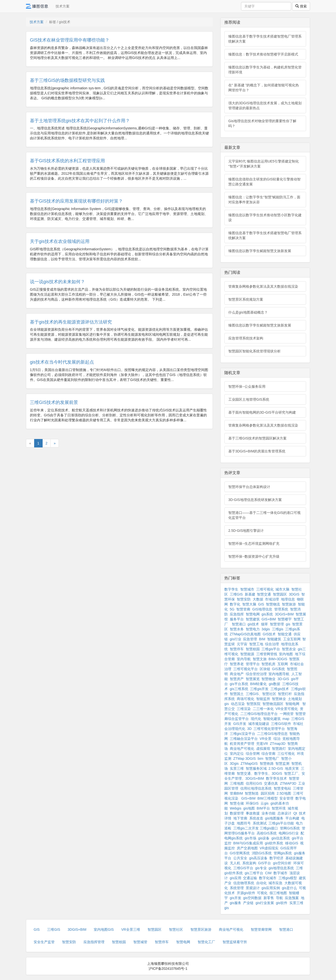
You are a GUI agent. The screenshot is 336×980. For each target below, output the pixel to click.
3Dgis (234, 763)
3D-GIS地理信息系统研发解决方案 (255, 500)
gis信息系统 (281, 838)
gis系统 (267, 614)
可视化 (262, 893)
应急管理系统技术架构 (246, 338)
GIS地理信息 (262, 609)
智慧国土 (237, 694)
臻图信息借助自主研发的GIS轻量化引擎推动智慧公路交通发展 (264, 182)
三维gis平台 (271, 649)
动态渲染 (238, 704)
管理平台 (253, 664)
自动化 (261, 883)
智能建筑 (274, 639)
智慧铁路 (267, 763)
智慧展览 (253, 679)
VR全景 (266, 739)
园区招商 (268, 793)
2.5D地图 (284, 793)
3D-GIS (283, 679)
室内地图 (286, 654)
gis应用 (236, 878)
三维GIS (236, 594)
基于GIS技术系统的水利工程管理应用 (67, 161)
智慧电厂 (272, 759)
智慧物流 (273, 604)
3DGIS (294, 594)
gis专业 (261, 868)
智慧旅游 (289, 604)
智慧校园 (253, 649)
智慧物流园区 (273, 704)
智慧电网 (253, 614)
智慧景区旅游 (201, 929)
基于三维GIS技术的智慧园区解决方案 (257, 438)
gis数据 (274, 684)
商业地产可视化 (242, 749)
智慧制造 (252, 793)
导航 (279, 898)
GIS (261, 604)
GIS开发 (240, 724)
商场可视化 (246, 699)
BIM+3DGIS (278, 659)
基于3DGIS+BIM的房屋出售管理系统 (257, 451)
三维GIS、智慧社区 (261, 694)
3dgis (266, 629)
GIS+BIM (269, 619)
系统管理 (237, 888)
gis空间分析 (282, 863)
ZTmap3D (278, 744)
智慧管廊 (243, 609)
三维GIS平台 (243, 868)
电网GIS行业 (289, 833)
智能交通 (285, 634)
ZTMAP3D (288, 783)
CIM (268, 873)
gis (288, 624)
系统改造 (256, 818)
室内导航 (244, 659)
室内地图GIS (104, 929)
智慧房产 (237, 679)
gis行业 (236, 639)
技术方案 (63, 6)
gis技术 (253, 624)
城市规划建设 (259, 724)
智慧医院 (253, 704)
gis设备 (264, 838)
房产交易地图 (247, 848)
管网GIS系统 (290, 828)
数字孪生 (231, 589)
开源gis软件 (246, 893)
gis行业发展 (265, 903)
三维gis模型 (288, 878)
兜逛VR (262, 744)
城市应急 (275, 883)
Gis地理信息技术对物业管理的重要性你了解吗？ (262, 123)
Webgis (236, 808)
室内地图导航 (279, 674)
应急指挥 (237, 614)
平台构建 (292, 818)
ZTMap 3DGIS (245, 759)
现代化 (256, 719)
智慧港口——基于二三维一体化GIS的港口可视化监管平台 (264, 515)
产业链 (248, 903)
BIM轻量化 (258, 684)
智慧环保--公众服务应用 (247, 386)
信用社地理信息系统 (256, 788)
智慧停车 (237, 649)
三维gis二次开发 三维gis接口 (256, 828)
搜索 (301, 6)
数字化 (235, 604)
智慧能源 (247, 654)
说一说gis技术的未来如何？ (57, 282)
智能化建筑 (272, 719)
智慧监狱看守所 (235, 942)
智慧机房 (268, 664)
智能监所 (263, 699)
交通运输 (250, 878)
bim (261, 759)
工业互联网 (292, 639)
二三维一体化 (263, 709)
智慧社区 (176, 929)
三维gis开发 (259, 689)
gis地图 (249, 808)
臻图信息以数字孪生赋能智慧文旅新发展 (260, 251)
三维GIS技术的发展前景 (54, 402)
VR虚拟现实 (269, 848)
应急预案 (292, 898)
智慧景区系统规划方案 (246, 299)
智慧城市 (247, 589)
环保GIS (252, 803)
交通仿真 (271, 783)
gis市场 (251, 838)
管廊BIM (236, 793)
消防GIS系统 (262, 853)
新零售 (269, 898)
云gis (264, 803)
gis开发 (236, 898)
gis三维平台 (254, 873)
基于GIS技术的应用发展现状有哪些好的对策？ (76, 201)
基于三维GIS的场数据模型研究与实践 (67, 80)
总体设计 (284, 813)
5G (232, 609)
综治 (277, 739)
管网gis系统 (283, 853)
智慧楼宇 (285, 619)
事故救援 (253, 813)
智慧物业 (268, 679)
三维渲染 (244, 709)
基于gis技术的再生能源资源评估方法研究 (71, 322)
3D (250, 729)
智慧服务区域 (256, 768)
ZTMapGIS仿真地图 (245, 634)
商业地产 (237, 674)
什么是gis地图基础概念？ (248, 312)
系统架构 (249, 863)
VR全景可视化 (287, 709)
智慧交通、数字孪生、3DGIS (259, 773)
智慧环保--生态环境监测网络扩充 (254, 544)
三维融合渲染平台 (244, 739)
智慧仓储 (237, 803)
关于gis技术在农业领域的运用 (60, 241)
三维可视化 (265, 589)
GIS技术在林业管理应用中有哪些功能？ (70, 40)
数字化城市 (268, 878)
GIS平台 (264, 863)
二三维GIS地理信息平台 (259, 714)
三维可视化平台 (246, 669)
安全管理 (286, 798)
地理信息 (288, 599)
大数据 (258, 599)
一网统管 (287, 714)
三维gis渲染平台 (243, 734)
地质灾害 (292, 768)
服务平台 (237, 619)
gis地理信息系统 (281, 868)
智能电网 (293, 704)
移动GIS (292, 843)
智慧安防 (244, 599)
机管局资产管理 (242, 744)
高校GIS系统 (267, 833)
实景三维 (237, 768)
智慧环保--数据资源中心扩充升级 (254, 556)
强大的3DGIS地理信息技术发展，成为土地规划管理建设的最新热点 (265, 106)
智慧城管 (140, 942)
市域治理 (272, 599)
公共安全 (240, 858)
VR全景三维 (130, 929)
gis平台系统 (239, 684)
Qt (295, 813)
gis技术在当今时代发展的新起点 (62, 362)
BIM (262, 639)
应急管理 (250, 639)
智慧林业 (279, 699)
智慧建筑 (253, 619)
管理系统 (281, 609)
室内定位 (237, 754)
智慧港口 (239, 624)
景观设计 (253, 888)
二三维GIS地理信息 (272, 734)
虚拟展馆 (263, 749)
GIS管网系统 (240, 853)
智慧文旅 (260, 659)
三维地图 (237, 783)
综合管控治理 (256, 674)
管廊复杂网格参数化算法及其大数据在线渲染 (263, 286)
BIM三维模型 (268, 798)
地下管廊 (240, 818)
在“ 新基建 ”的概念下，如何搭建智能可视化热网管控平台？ (264, 88)
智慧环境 (279, 808)
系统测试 (260, 823)
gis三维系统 (239, 689)
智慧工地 (256, 644)
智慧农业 (289, 649)
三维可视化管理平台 (269, 729)
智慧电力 (253, 629)
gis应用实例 (271, 888)
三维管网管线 (267, 654)
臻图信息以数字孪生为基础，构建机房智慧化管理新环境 (265, 70)
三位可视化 (286, 754)
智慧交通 (264, 594)
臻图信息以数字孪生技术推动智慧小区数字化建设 (265, 218)
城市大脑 (282, 589)
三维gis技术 (280, 689)
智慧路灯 (279, 749)
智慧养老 (237, 664)
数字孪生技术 (276, 778)
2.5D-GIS (276, 768)
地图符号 (244, 823)
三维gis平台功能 (281, 823)
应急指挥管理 (94, 942)
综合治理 (272, 644)
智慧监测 (282, 763)
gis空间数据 (252, 898)
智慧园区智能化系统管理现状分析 (254, 351)
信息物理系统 (244, 883)
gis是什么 (289, 888)
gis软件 (282, 903)
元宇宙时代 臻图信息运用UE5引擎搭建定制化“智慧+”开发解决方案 (264, 164)
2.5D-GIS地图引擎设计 (246, 531)
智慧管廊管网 (261, 929)
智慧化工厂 (206, 942)
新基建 (250, 594)
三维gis (278, 629)
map (286, 719)
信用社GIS (254, 783)
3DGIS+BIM (284, 614)
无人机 (235, 863)
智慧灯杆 (285, 694)
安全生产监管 (44, 942)
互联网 (283, 664)
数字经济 (276, 858)
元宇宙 (242, 644)
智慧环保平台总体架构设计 (249, 487)
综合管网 (253, 754)
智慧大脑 (249, 604)
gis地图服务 (274, 818)
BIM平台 (263, 808)
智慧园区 (280, 594)
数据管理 (237, 813)
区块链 (265, 669)
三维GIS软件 (281, 724)
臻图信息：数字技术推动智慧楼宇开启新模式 (263, 54)
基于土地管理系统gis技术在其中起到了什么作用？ (80, 121)
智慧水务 (237, 629)
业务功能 (268, 813)
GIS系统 (278, 669)
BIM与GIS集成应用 (248, 843)
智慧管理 (277, 624)
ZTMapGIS (249, 763)
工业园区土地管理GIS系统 (249, 399)
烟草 (264, 624)
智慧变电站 (282, 788)
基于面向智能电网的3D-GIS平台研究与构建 (262, 412)
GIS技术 (269, 634)
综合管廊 (268, 754)
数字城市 (280, 873)
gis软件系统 (274, 843)
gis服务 (236, 903)
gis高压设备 (258, 858)
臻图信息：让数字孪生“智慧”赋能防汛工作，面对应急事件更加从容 (264, 200)
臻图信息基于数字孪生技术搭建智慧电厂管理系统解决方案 (265, 39)
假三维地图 (278, 893)
